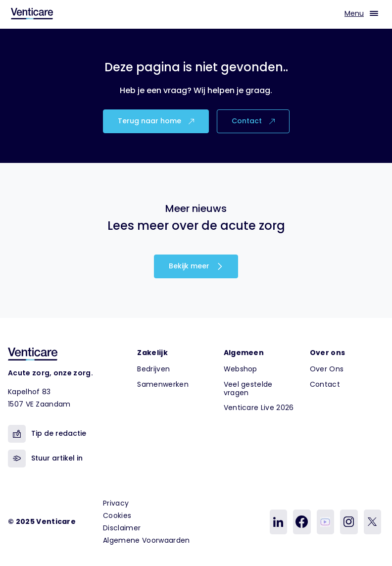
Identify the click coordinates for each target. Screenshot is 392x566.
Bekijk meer (196, 266)
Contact (253, 121)
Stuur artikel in (45, 459)
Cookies (117, 515)
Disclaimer (122, 528)
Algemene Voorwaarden (146, 540)
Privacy (116, 503)
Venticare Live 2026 (259, 408)
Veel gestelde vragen (248, 388)
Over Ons (327, 369)
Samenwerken (163, 384)
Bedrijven (153, 369)
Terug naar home (156, 121)
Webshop (241, 369)
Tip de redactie (47, 434)
